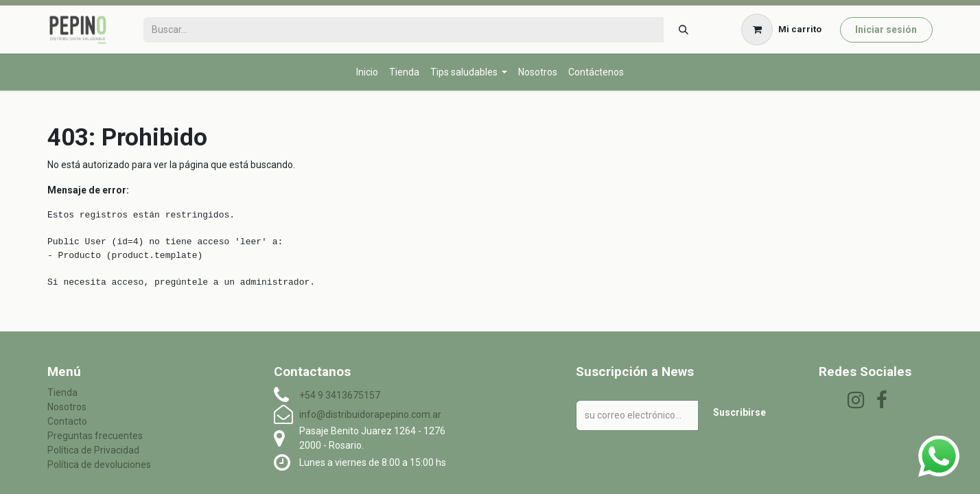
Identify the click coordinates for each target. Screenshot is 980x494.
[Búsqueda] (683, 30)
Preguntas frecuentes (95, 436)
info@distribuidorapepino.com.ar (370, 414)
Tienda (62, 392)
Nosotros (67, 407)
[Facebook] (882, 400)
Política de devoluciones (99, 464)
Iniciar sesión (886, 30)
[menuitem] (367, 72)
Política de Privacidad (93, 450)
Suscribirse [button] (739, 412)
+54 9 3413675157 (340, 395)
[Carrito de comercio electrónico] (782, 30)
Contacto (67, 421)
